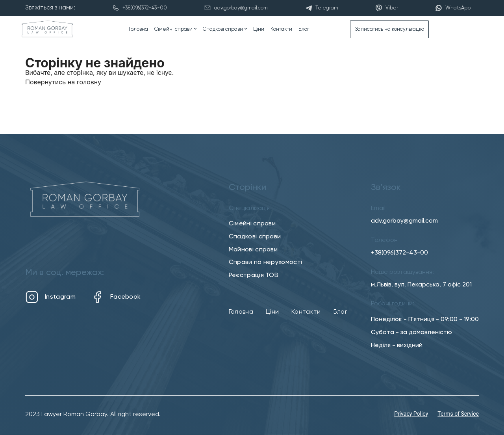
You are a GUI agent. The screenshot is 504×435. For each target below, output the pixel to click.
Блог (304, 29)
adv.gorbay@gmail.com (404, 221)
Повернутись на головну (63, 82)
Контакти (281, 29)
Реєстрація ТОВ (254, 275)
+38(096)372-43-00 (399, 253)
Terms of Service (458, 414)
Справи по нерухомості (266, 262)
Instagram (50, 297)
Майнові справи (253, 250)
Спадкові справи (223, 29)
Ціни (259, 29)
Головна (138, 29)
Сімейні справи (173, 29)
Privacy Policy (411, 414)
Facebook (116, 297)
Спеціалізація (249, 208)
